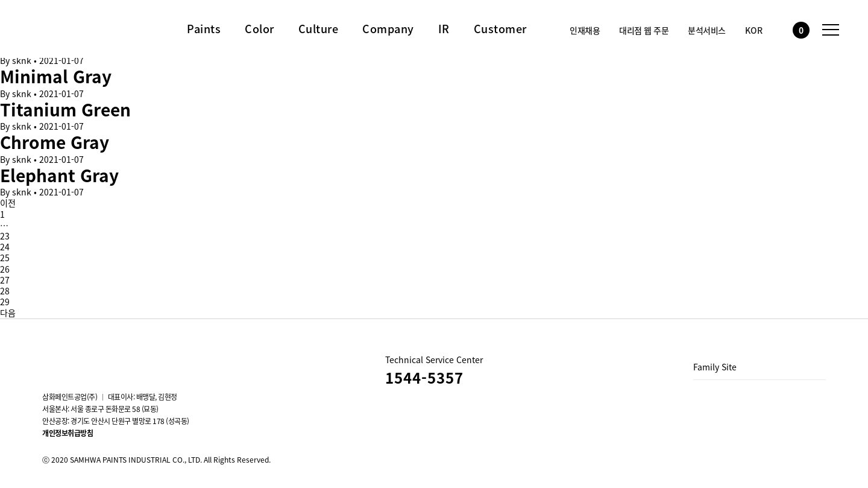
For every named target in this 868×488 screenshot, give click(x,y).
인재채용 (585, 30)
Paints (204, 29)
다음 (8, 312)
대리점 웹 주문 (644, 30)
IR (444, 29)
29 (5, 302)
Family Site (715, 367)
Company (388, 29)
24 (5, 247)
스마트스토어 (147, 360)
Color (259, 29)
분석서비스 (707, 30)
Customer (500, 29)
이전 (8, 203)
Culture (319, 29)
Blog (115, 360)
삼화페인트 (69, 27)
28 (5, 291)
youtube (82, 360)
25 (5, 258)
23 (5, 236)
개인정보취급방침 (68, 433)
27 (5, 280)
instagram (49, 360)
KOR (754, 30)
